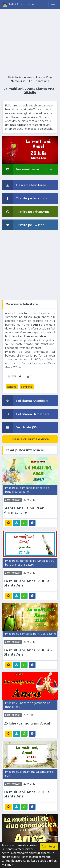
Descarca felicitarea (24, 185)
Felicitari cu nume (20, 77)
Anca (39, 77)
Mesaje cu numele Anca (30, 439)
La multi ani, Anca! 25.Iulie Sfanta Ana (27, 583)
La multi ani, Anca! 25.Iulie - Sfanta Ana (28, 652)
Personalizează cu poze (27, 169)
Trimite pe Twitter (23, 225)
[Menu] (53, 5)
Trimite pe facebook (25, 198)
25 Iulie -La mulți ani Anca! (27, 723)
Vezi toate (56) (20, 427)
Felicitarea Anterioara (25, 401)
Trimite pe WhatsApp (26, 212)
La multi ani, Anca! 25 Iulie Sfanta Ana (27, 794)
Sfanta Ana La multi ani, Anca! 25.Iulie (25, 510)
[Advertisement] (30, 41)
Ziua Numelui (13, 500)
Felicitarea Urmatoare (26, 414)
